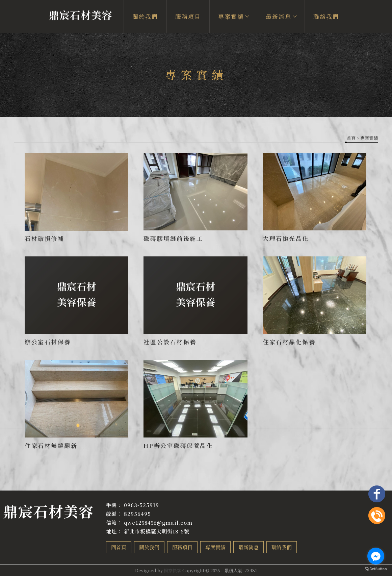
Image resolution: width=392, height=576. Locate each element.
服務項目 (188, 16)
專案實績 (233, 16)
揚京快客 (173, 570)
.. (222, 570)
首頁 (351, 138)
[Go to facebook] (376, 556)
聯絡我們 (326, 16)
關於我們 (145, 16)
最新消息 (281, 16)
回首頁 (119, 547)
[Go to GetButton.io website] (376, 569)
